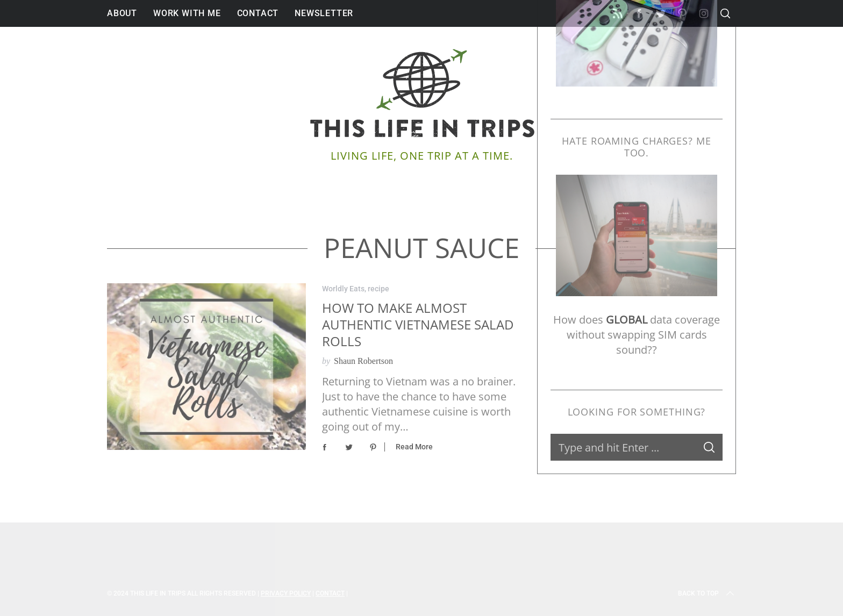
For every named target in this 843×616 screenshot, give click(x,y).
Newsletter (324, 13)
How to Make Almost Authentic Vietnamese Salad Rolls (418, 325)
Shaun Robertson (363, 361)
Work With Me (187, 13)
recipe (378, 289)
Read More (414, 447)
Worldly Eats (343, 289)
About (122, 13)
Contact (258, 13)
